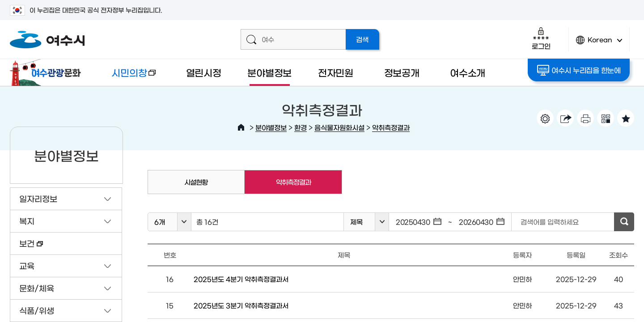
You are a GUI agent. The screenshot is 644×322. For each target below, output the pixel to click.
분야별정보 (269, 72)
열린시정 (204, 72)
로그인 (541, 38)
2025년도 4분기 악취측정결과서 (241, 279)
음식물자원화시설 (339, 127)
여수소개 (468, 72)
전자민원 (336, 72)
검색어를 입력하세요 (550, 222)
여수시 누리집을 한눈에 (579, 70)
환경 (301, 127)
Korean (599, 44)
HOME (241, 127)
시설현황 (196, 182)
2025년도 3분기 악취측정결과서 (241, 305)
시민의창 (127, 77)
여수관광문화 (48, 72)
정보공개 (402, 72)
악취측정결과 (391, 127)
